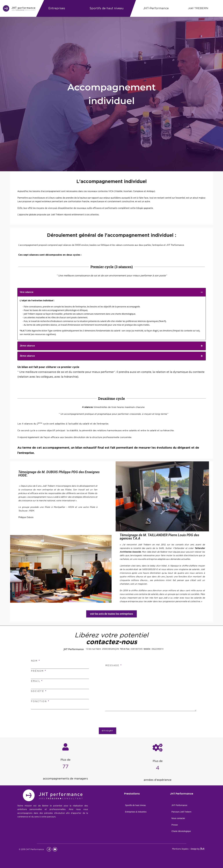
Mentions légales (180, 849)
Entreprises (57, 8)
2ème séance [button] (112, 346)
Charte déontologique (181, 831)
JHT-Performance (156, 8)
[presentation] (114, 720)
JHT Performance (179, 805)
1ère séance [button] (112, 292)
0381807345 (137, 649)
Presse (175, 825)
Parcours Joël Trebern (181, 812)
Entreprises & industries (136, 812)
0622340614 (158, 649)
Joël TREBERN (198, 8)
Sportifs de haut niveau (107, 8)
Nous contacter (178, 818)
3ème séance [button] (112, 356)
